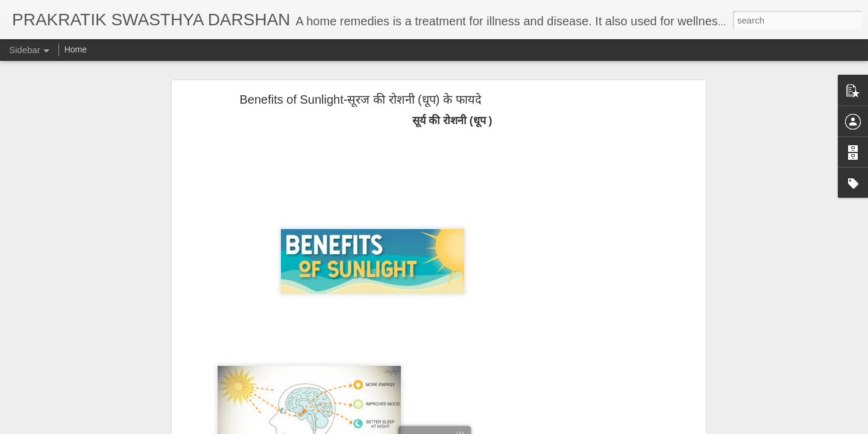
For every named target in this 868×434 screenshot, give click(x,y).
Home (76, 49)
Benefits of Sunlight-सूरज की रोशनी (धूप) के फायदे (360, 95)
